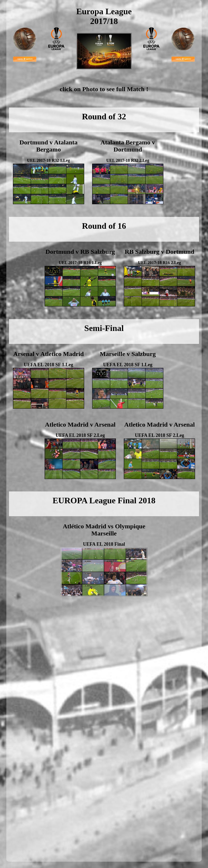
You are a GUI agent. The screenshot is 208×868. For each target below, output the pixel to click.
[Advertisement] (33, 633)
